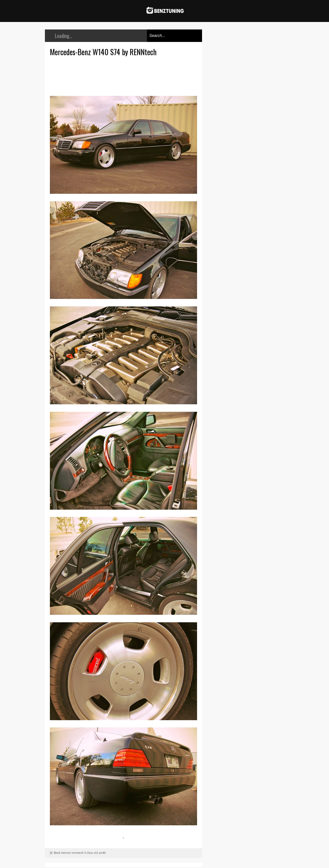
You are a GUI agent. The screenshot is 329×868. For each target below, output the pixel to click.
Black (57, 853)
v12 (96, 853)
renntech (78, 853)
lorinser (66, 853)
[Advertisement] (125, 75)
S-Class (89, 853)
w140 (102, 853)
